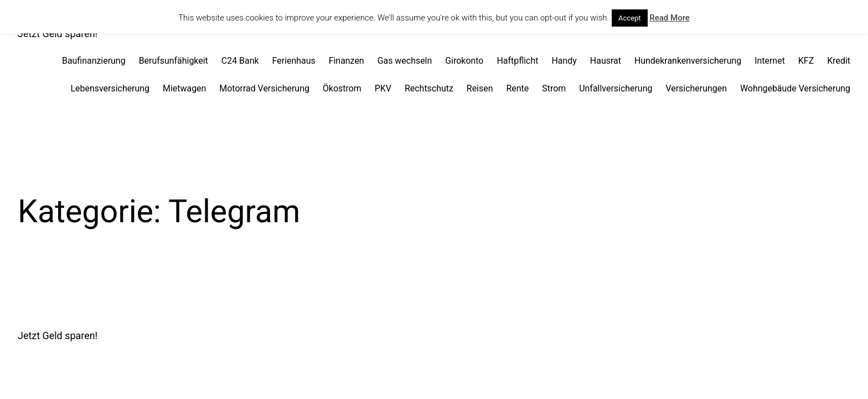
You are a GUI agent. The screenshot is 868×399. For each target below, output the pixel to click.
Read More (670, 18)
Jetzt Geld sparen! (58, 34)
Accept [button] (630, 18)
